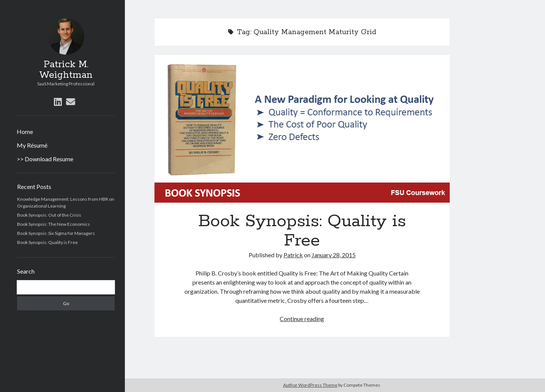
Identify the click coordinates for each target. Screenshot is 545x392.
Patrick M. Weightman (66, 70)
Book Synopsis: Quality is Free (47, 242)
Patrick (293, 255)
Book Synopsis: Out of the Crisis (49, 215)
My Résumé (32, 145)
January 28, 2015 (334, 255)
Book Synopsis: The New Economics (54, 224)
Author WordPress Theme (310, 385)
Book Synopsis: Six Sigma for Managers (56, 233)
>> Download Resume (45, 159)
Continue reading (302, 319)
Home (25, 131)
